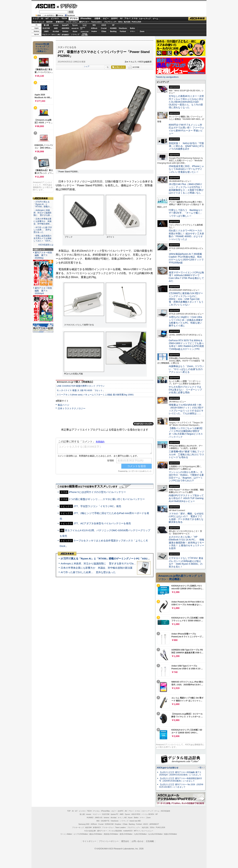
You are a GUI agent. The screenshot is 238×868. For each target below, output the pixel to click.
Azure (75, 31)
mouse (56, 25)
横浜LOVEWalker (96, 834)
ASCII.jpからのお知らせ (168, 768)
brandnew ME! (85, 35)
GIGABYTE (75, 28)
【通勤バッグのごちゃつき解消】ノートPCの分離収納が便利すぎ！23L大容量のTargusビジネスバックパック (186, 433)
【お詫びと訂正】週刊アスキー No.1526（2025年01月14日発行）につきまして (181, 786)
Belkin (132, 28)
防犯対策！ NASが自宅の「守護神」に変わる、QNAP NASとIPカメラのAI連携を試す (186, 146)
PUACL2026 (136, 22)
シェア (87, 66)
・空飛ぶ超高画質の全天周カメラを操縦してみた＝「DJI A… (43, 238)
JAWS (46, 31)
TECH (64, 18)
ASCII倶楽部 (197, 19)
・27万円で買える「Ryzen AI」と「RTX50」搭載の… (43, 204)
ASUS (104, 25)
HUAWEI (113, 28)
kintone (65, 31)
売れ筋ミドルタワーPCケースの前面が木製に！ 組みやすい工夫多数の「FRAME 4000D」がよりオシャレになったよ (186, 235)
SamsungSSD (83, 28)
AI (42, 18)
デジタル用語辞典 (115, 831)
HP (113, 25)
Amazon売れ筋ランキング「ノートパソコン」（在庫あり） (42, 48)
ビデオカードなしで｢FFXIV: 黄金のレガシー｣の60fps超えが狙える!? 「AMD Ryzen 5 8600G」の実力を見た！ (186, 562)
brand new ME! (135, 821)
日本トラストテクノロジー (72, 408)
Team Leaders (120, 827)
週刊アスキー (84, 22)
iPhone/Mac (86, 18)
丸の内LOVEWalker (155, 834)
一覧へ (201, 768)
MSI (94, 25)
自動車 (97, 18)
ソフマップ (75, 35)
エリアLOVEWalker (81, 834)
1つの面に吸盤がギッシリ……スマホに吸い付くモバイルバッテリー (107, 499)
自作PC (114, 18)
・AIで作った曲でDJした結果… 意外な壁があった (43, 230)
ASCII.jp (45, 6)
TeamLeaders (97, 22)
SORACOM (109, 824)
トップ (36, 18)
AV (121, 18)
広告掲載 (150, 841)
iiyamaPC (65, 25)
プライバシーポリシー (109, 841)
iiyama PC (115, 814)
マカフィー (46, 35)
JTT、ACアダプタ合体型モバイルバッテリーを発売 (102, 523)
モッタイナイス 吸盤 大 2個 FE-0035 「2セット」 (81, 390)
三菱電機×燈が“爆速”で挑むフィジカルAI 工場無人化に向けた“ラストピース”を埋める (186, 454)
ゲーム (155, 19)
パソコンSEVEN (85, 25)
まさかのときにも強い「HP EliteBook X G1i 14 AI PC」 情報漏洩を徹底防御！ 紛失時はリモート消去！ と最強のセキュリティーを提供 (186, 542)
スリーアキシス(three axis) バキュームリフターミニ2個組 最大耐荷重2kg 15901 (95, 395)
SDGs (120, 22)
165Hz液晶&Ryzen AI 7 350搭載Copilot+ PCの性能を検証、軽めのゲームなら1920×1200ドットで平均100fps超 (186, 258)
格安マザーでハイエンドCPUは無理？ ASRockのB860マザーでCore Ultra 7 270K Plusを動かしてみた (186, 277)
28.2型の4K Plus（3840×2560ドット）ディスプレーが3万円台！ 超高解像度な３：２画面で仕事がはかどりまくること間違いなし (186, 188)
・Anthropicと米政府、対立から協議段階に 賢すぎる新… (43, 213)
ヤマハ (133, 31)
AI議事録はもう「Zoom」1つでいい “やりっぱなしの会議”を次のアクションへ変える (186, 369)
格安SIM (49, 22)
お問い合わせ (138, 841)
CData (104, 31)
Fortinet (123, 31)
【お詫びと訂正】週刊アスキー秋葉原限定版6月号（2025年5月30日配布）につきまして (181, 780)
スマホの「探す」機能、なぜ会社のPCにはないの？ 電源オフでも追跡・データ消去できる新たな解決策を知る (186, 518)
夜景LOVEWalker (126, 834)
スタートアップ (145, 19)
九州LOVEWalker (140, 834)
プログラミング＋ (134, 827)
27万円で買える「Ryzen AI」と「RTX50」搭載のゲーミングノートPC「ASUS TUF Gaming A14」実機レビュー (124, 559)
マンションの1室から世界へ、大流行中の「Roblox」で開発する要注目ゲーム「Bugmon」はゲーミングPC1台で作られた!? (186, 476)
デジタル (67, 6)
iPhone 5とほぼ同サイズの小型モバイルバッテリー (97, 492)
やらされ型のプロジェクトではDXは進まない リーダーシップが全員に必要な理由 (185, 390)
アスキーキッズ (38, 22)
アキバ (127, 18)
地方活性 (127, 22)
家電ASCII (60, 22)
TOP (69, 811)
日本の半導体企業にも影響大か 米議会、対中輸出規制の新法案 (97, 568)
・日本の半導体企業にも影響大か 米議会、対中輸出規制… (42, 221)
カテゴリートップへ (143, 424)
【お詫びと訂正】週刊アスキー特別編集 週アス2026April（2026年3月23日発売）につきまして (180, 774)
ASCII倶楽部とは (46, 245)
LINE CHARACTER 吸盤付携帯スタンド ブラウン (81, 386)
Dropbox (94, 31)
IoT (47, 18)
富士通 (46, 25)
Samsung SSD (84, 824)
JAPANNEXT (65, 35)
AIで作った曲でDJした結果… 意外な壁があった (88, 572)
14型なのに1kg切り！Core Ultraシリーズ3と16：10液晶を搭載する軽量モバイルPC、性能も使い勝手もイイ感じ (186, 321)
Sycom (75, 25)
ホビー (106, 18)
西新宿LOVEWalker (111, 834)
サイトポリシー (89, 841)
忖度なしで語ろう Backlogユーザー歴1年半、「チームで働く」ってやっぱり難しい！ (186, 213)
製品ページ (63, 405)
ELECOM (46, 28)
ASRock (94, 28)
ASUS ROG (65, 28)
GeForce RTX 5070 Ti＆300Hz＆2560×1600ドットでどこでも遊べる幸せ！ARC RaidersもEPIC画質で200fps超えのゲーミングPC (186, 345)
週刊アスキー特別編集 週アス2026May (43, 255)
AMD (56, 28)
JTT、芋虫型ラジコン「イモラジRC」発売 (97, 506)
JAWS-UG (99, 818)
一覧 (107, 67)
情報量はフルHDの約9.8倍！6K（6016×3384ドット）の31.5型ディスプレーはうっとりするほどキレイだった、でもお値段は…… (186, 409)
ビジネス (55, 18)
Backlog (113, 31)
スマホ (135, 18)
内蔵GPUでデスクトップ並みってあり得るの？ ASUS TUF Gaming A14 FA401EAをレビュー (186, 498)
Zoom (142, 31)
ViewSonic (123, 28)
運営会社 (125, 841)
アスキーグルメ (72, 22)
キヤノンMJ (56, 35)
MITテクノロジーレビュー (144, 831)
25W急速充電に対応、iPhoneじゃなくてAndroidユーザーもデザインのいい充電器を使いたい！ (186, 169)
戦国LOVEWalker (170, 834)
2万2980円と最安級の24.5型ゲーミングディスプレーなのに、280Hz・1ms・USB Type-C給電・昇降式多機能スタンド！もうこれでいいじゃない (186, 299)
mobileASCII (128, 831)
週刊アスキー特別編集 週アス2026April (43, 291)
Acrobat (56, 31)
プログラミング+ (110, 22)
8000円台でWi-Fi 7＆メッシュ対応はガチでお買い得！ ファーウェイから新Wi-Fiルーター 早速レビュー (186, 129)
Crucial (104, 28)
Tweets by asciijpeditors (167, 77)
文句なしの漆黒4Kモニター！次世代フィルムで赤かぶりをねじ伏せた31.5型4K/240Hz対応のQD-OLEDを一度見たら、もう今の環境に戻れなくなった (186, 102)
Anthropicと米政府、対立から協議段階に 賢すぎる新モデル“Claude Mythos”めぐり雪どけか (113, 563)
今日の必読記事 (90, 831)
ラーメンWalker (66, 834)
